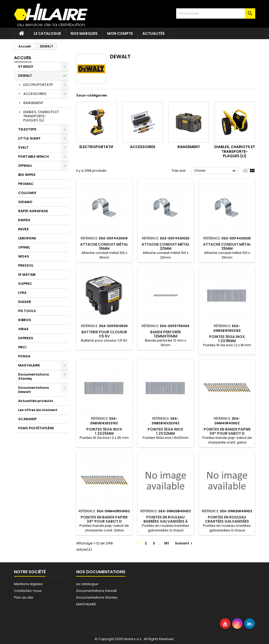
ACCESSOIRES (35, 94)
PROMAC (26, 184)
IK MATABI (27, 275)
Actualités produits (36, 401)
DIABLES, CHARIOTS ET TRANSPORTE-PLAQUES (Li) (41, 116)
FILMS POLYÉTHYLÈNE (36, 428)
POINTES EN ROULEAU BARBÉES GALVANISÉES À (166, 519)
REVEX (23, 229)
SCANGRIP (27, 419)
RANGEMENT (33, 103)
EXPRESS (26, 338)
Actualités (154, 33)
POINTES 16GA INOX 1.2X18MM (227, 339)
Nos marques (84, 33)
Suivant (184, 543)
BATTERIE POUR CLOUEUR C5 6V (104, 334)
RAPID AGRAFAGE (33, 211)
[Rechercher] (216, 13)
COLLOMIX (27, 193)
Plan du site (24, 597)
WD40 (24, 256)
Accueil (23, 58)
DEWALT (25, 76)
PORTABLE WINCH (33, 157)
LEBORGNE (27, 238)
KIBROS (25, 320)
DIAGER (25, 302)
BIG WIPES (27, 175)
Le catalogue (47, 33)
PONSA (24, 356)
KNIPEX (24, 220)
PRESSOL (26, 265)
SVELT (23, 147)
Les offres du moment (38, 410)
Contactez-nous (28, 591)
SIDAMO (25, 202)
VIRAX (23, 329)
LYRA (22, 293)
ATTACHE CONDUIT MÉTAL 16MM (104, 246)
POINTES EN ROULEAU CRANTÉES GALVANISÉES (227, 519)
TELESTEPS (27, 129)
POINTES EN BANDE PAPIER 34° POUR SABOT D (227, 431)
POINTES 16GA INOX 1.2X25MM (104, 431)
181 (166, 543)
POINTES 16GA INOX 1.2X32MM (165, 431)
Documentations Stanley (33, 376)
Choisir (216, 171)
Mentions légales (28, 584)
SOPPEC (25, 284)
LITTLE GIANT (29, 138)
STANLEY (26, 67)
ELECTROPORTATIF (38, 85)
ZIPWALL (25, 166)
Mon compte (120, 33)
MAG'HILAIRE (29, 365)
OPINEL (24, 247)
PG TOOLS (27, 311)
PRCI (22, 347)
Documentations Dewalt (33, 390)
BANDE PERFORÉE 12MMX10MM (165, 334)
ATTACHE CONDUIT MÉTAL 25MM (227, 246)
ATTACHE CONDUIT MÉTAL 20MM (166, 246)
